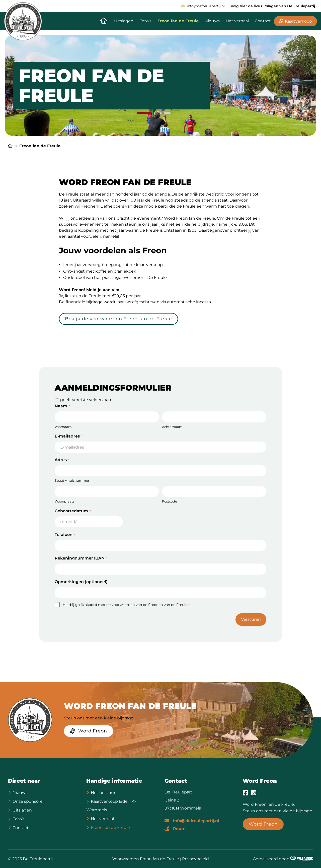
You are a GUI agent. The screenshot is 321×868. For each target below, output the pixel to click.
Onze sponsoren (29, 801)
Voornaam (63, 427)
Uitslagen (124, 21)
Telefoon (65, 535)
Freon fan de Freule (178, 21)
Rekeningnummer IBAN (81, 558)
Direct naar (24, 781)
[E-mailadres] (192, 820)
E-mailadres (69, 436)
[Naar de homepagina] (104, 21)
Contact (263, 21)
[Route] (175, 828)
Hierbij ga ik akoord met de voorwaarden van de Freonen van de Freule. (126, 605)
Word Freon (260, 781)
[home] (23, 21)
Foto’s (145, 21)
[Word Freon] (89, 732)
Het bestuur (103, 793)
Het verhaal (237, 21)
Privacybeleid (195, 859)
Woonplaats (64, 501)
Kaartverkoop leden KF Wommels (111, 806)
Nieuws (212, 21)
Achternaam (172, 427)
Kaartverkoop (298, 21)
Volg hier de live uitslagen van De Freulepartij (273, 6)
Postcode (170, 501)
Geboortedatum (73, 511)
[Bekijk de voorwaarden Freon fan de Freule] (118, 320)
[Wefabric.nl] (301, 859)
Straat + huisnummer (72, 480)
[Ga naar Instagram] (254, 793)
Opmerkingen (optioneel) (81, 582)
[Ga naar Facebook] (245, 793)
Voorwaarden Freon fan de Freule (146, 859)
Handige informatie (114, 781)
